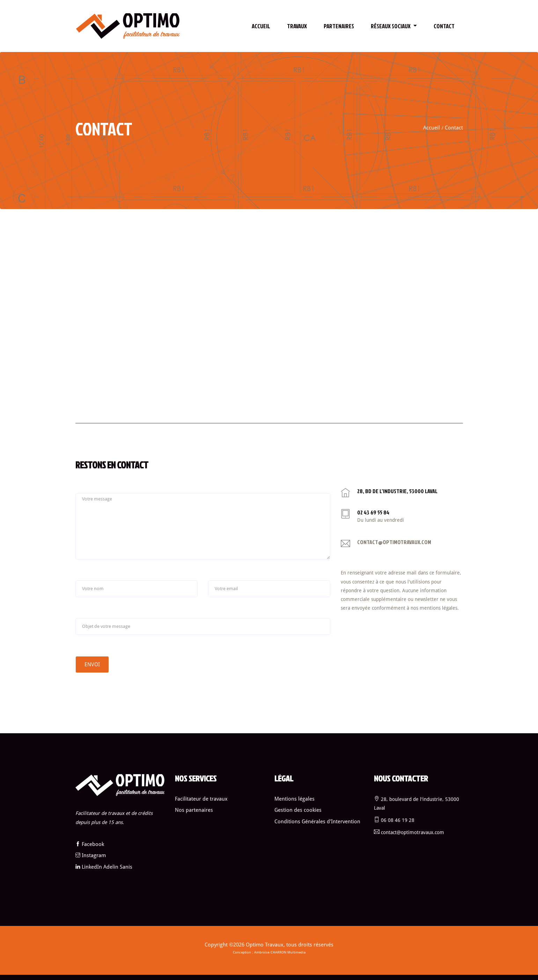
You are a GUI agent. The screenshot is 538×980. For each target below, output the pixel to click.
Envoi (92, 665)
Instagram (94, 855)
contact (444, 26)
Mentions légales (294, 799)
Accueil (261, 26)
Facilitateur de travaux (201, 799)
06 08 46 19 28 (398, 820)
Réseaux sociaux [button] (391, 26)
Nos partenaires (194, 810)
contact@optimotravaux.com (394, 542)
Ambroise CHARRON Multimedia (280, 952)
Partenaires (339, 26)
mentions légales (438, 608)
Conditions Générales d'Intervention (317, 822)
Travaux (297, 26)
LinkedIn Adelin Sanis (107, 867)
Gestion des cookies (298, 810)
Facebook (93, 844)
